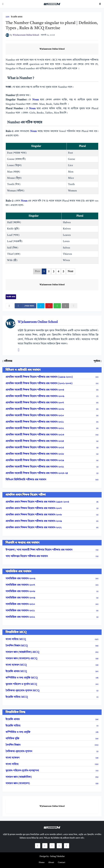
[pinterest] (49, 306)
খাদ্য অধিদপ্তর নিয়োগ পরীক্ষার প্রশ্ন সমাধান (52, 556)
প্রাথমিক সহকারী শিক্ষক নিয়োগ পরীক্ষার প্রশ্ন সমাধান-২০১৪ (52, 441)
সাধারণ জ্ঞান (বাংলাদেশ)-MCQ (52, 659)
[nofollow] (74, 306)
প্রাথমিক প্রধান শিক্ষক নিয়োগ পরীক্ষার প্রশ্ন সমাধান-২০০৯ (52, 521)
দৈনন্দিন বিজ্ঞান (52, 745)
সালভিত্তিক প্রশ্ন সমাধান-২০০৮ (52, 591)
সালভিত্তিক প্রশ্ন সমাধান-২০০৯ (52, 598)
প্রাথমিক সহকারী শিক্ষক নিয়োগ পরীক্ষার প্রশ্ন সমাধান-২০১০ (52, 416)
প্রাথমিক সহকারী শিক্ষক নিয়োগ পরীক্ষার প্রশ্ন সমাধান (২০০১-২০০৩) (52, 383)
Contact (62, 862)
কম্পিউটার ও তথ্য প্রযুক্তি (52, 732)
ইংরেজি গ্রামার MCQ (52, 671)
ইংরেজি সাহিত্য (52, 726)
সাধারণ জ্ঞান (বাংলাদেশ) (52, 784)
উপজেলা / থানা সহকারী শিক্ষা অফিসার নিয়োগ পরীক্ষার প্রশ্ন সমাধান (52, 550)
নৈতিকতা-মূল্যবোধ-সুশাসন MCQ (52, 691)
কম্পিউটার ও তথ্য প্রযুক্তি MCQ (52, 678)
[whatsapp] (57, 306)
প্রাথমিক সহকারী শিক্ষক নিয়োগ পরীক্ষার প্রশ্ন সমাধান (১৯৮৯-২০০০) (52, 377)
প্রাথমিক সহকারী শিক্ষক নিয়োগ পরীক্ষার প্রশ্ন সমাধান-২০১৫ (52, 448)
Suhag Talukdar (57, 856)
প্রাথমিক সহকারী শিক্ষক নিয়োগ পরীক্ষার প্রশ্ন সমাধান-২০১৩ (52, 435)
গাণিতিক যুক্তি (52, 739)
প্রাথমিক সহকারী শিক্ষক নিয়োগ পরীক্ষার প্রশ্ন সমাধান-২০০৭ (52, 403)
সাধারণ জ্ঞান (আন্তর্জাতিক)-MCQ (52, 652)
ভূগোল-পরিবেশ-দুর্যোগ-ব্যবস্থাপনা (52, 771)
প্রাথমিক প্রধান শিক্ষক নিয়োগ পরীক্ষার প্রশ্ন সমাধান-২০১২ (52, 528)
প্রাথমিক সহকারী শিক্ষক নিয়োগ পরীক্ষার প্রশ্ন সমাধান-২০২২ (52, 467)
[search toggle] (100, 4)
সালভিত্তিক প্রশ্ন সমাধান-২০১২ (52, 617)
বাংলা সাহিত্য (52, 764)
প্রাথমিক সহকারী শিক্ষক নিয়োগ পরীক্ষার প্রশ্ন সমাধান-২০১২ (52, 428)
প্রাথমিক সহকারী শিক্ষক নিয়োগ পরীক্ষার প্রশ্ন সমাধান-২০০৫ (52, 390)
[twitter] (41, 306)
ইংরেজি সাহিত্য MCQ (52, 697)
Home (42, 862)
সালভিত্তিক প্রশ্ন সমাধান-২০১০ (52, 604)
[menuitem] (42, 863)
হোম (7, 17)
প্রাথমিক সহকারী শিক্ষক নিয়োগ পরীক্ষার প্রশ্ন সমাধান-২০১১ (52, 422)
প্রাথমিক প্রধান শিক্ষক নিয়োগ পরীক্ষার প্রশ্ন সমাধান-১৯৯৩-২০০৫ (52, 502)
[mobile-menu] (3, 4)
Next (70, 271)
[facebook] (25, 306)
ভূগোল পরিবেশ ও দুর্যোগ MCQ (52, 684)
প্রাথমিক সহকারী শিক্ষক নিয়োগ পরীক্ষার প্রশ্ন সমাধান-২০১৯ (52, 460)
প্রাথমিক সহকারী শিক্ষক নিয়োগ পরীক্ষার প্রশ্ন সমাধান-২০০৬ (52, 396)
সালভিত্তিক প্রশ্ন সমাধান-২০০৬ (52, 579)
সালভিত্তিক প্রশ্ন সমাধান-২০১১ (52, 611)
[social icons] (38, 846)
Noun (36, 100)
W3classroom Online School (52, 49)
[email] (65, 306)
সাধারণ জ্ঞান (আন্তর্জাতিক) (52, 777)
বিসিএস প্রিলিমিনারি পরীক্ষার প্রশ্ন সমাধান (52, 480)
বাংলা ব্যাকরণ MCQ (52, 665)
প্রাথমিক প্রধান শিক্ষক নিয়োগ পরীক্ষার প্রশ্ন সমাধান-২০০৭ (52, 508)
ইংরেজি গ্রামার (17, 17)
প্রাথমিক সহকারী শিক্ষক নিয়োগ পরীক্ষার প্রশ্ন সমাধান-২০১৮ (52, 454)
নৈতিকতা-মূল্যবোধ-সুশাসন (52, 751)
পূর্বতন (97, 361)
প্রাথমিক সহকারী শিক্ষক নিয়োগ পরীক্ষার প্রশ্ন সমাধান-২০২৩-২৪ (52, 473)
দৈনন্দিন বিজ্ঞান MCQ (52, 646)
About (51, 862)
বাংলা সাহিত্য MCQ (52, 639)
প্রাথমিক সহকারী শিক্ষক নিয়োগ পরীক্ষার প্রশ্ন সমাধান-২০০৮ (52, 409)
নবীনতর (8, 361)
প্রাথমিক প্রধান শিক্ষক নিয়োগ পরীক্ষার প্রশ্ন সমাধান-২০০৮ (52, 515)
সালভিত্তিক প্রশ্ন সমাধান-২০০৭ (52, 585)
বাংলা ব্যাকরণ (52, 758)
